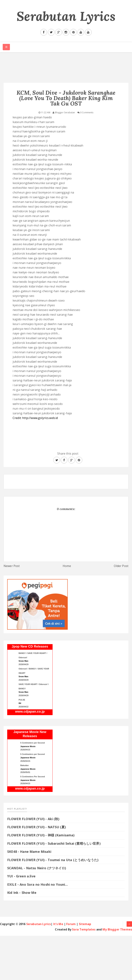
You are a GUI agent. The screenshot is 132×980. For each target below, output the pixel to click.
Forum (71, 924)
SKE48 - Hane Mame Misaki (29, 852)
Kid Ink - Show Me (22, 893)
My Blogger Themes (117, 929)
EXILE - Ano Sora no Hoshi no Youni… (38, 884)
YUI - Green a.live (21, 876)
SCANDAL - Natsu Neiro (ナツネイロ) (37, 868)
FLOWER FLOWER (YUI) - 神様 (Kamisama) (41, 835)
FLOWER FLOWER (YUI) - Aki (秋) (33, 819)
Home (67, 566)
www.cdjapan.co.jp (30, 712)
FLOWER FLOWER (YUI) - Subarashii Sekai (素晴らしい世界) (54, 843)
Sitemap (85, 924)
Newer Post (12, 566)
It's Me (58, 924)
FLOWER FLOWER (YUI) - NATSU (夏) (36, 827)
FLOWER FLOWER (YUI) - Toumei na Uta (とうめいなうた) (55, 860)
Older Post (121, 566)
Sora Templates (84, 929)
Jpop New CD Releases (30, 646)
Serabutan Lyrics (66, 16)
